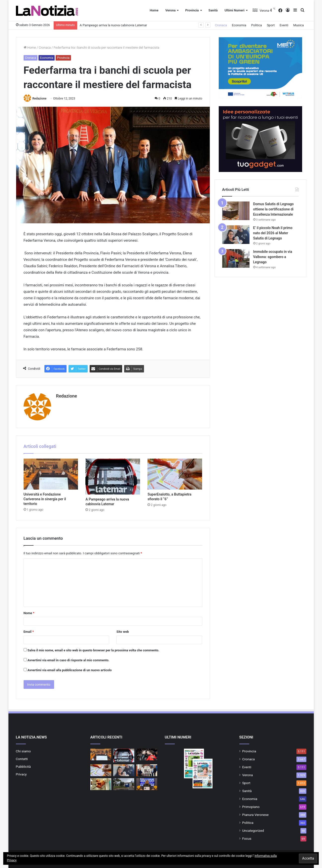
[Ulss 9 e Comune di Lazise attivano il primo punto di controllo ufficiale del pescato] (124, 784)
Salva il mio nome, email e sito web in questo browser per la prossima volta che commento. (93, 650)
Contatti (22, 759)
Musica (298, 25)
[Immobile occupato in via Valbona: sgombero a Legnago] (236, 258)
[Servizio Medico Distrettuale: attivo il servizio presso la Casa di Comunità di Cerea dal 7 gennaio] (101, 784)
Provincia (192, 10)
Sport (271, 25)
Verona (170, 10)
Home (154, 10)
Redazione (39, 99)
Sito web (123, 632)
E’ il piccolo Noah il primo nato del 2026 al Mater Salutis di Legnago (273, 233)
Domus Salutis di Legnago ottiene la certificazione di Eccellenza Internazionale (274, 209)
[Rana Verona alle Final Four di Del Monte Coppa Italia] (147, 755)
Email (29, 632)
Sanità (213, 10)
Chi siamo (23, 751)
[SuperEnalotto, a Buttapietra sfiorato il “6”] (175, 474)
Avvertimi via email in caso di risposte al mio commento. (69, 660)
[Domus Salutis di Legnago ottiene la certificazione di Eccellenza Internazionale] (236, 211)
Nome (29, 613)
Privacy (21, 774)
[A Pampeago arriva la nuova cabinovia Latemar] (113, 476)
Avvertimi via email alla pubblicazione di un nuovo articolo (70, 670)
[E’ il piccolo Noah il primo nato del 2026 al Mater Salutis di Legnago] (236, 235)
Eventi (284, 25)
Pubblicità (23, 767)
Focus (247, 838)
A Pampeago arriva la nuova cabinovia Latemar (113, 25)
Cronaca (221, 25)
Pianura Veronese (256, 815)
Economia (239, 25)
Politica (257, 25)
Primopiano (251, 807)
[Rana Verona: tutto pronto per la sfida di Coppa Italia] (147, 784)
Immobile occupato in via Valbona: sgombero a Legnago (273, 257)
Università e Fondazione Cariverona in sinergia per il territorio (45, 499)
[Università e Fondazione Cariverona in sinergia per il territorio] (51, 474)
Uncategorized (253, 831)
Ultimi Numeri (234, 10)
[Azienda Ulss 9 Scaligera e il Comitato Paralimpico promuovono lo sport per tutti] (147, 770)
